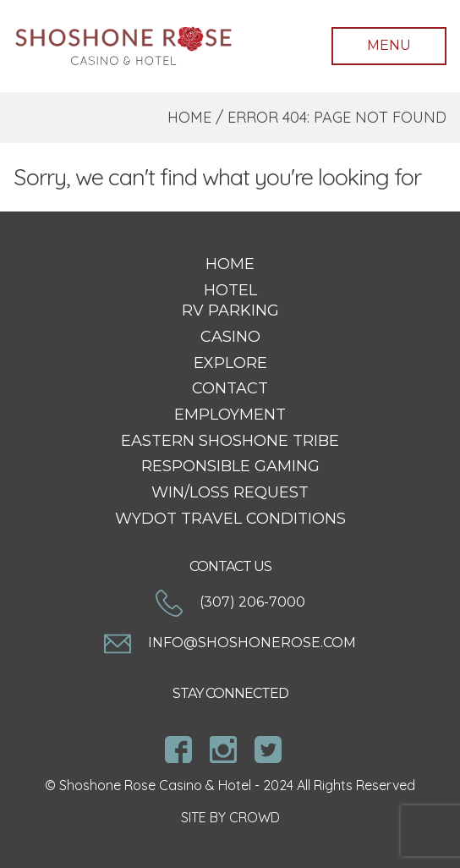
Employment (230, 415)
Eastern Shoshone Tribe (230, 441)
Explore (230, 363)
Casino (230, 337)
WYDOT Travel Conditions (230, 519)
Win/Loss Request (230, 492)
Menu (389, 45)
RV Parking (230, 310)
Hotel (230, 290)
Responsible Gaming (230, 466)
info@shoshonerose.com (230, 643)
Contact (230, 388)
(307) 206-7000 (230, 602)
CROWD (255, 817)
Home (189, 117)
